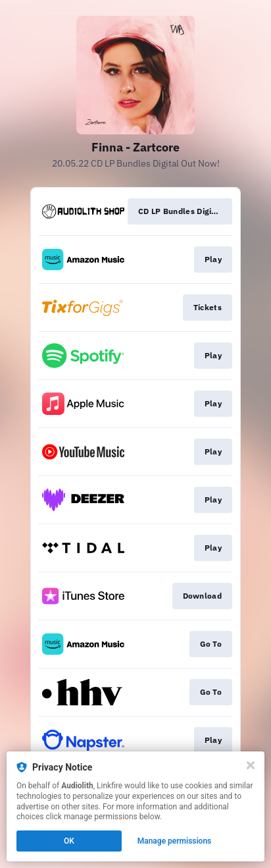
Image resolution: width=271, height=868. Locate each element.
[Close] (251, 765)
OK (69, 841)
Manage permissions (175, 841)
